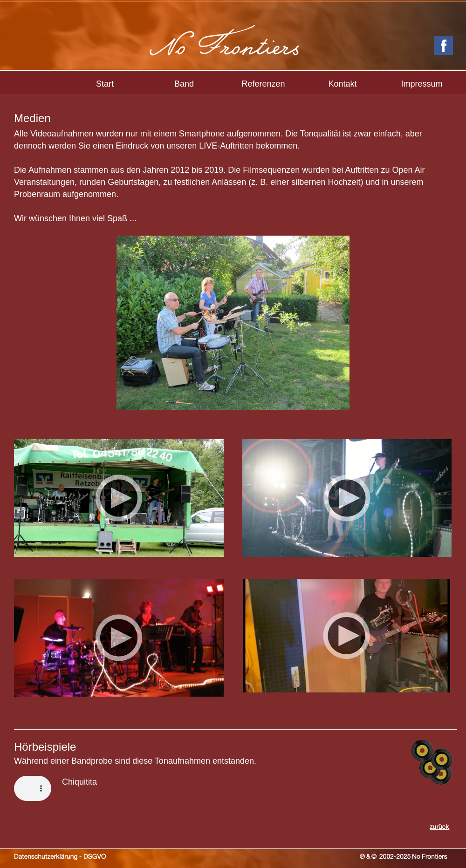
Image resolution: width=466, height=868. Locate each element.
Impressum (421, 84)
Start (105, 84)
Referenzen (263, 84)
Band (184, 84)
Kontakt (342, 84)
